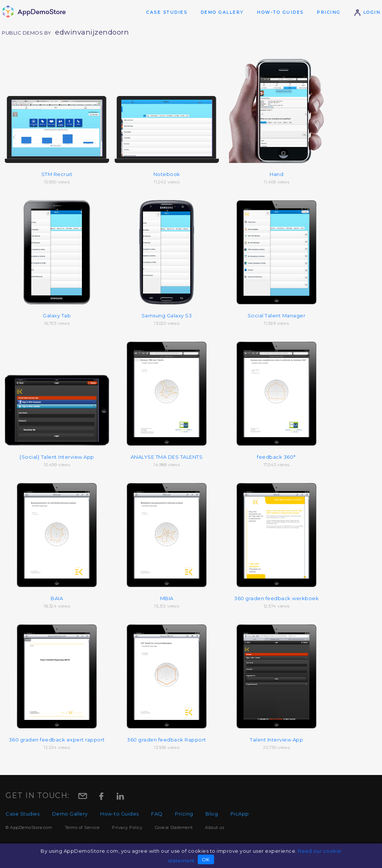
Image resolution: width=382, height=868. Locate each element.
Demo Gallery (222, 12)
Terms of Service (82, 827)
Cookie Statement (174, 827)
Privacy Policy (127, 827)
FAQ (157, 814)
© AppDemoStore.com (29, 827)
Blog (212, 814)
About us (215, 827)
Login (367, 12)
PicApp (240, 814)
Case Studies (167, 12)
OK (206, 859)
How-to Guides (280, 12)
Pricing (329, 12)
